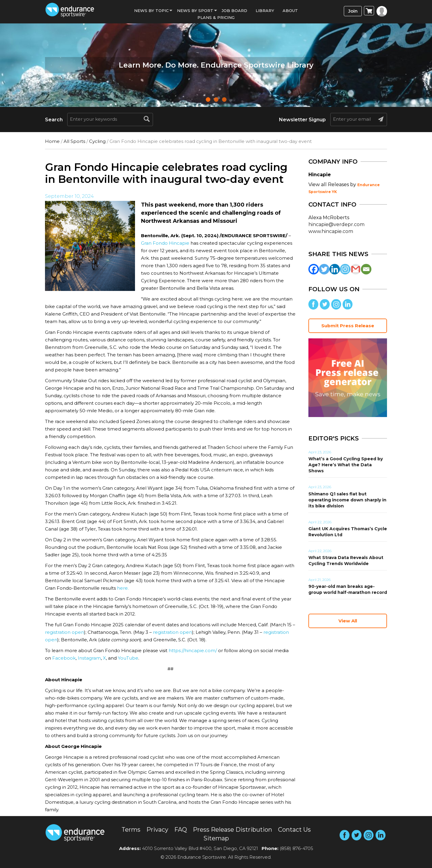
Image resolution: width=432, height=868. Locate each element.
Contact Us (294, 830)
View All (348, 621)
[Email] (366, 269)
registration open (64, 632)
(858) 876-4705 (296, 848)
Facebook (64, 658)
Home (52, 141)
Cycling (97, 141)
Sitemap (216, 838)
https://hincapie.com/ (193, 650)
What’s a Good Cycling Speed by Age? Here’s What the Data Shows (346, 465)
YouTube (128, 658)
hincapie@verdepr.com (336, 224)
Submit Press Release (348, 326)
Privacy (157, 830)
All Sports (74, 141)
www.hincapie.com (331, 231)
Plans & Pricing (216, 17)
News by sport (195, 11)
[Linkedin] (335, 269)
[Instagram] (345, 269)
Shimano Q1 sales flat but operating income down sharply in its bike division (347, 500)
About (290, 11)
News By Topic (151, 11)
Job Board (234, 11)
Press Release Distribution (232, 830)
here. (123, 588)
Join (353, 11)
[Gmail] (356, 269)
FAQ (181, 830)
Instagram (89, 658)
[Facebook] (314, 269)
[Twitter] (324, 269)
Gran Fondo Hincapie (165, 243)
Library (265, 11)
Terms (131, 830)
